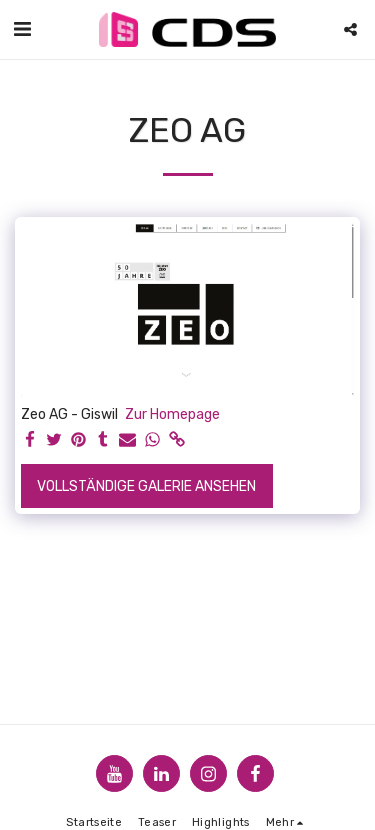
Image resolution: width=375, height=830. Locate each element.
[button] (22, 29)
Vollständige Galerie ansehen (146, 486)
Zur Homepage (172, 414)
